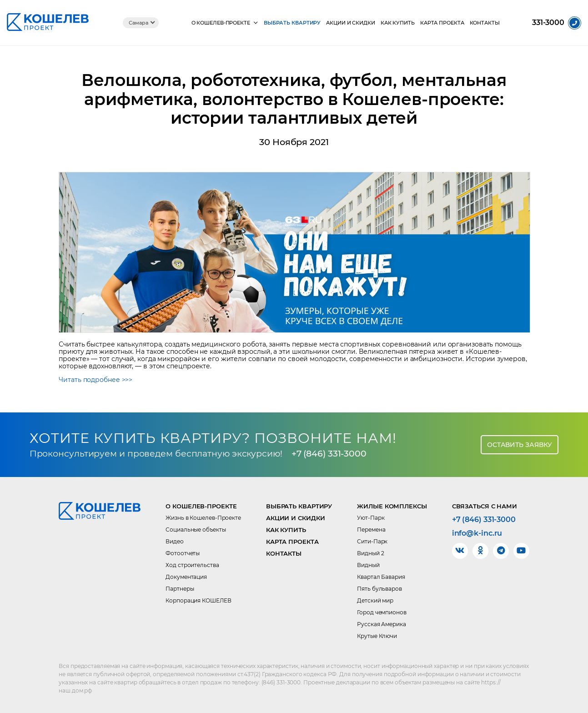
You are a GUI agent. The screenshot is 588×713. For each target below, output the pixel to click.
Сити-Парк (372, 541)
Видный (368, 565)
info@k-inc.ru (477, 533)
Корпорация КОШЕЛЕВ (198, 600)
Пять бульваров (379, 589)
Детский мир (375, 600)
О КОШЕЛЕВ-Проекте (221, 23)
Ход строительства (192, 565)
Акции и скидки (351, 23)
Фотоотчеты (183, 553)
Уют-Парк (371, 518)
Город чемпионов (382, 612)
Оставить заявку (520, 445)
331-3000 (548, 23)
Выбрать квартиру (292, 23)
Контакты (485, 23)
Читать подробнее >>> (95, 380)
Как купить (398, 23)
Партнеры (180, 589)
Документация (186, 577)
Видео (175, 541)
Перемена (371, 530)
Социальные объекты (196, 530)
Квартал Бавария (381, 577)
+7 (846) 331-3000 (329, 454)
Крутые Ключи (377, 636)
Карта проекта (442, 23)
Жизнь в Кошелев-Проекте (203, 518)
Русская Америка (382, 624)
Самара (138, 23)
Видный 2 (370, 553)
